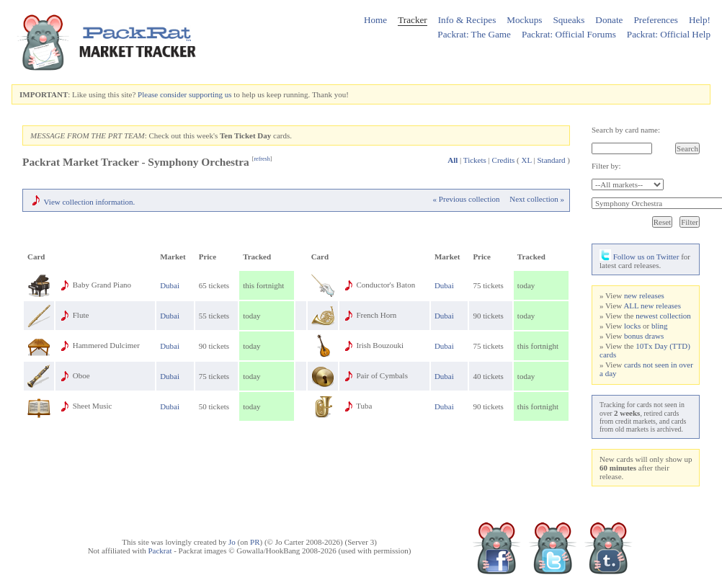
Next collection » (537, 199)
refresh (262, 159)
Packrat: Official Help (669, 34)
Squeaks (569, 20)
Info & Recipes (467, 20)
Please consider (162, 94)
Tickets (475, 160)
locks (632, 326)
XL (527, 160)
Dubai (170, 285)
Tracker (413, 20)
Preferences (656, 20)
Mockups (524, 20)
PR (255, 542)
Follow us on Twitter (639, 257)
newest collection (663, 316)
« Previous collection (467, 199)
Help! (700, 20)
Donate (609, 20)
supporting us (210, 94)
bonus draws (644, 336)
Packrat (160, 551)
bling (660, 326)
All (453, 160)
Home (375, 20)
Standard (551, 160)
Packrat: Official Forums (569, 34)
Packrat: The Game (474, 34)
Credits (504, 160)
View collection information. (90, 202)
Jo (232, 542)
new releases (644, 295)
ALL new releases (652, 306)
